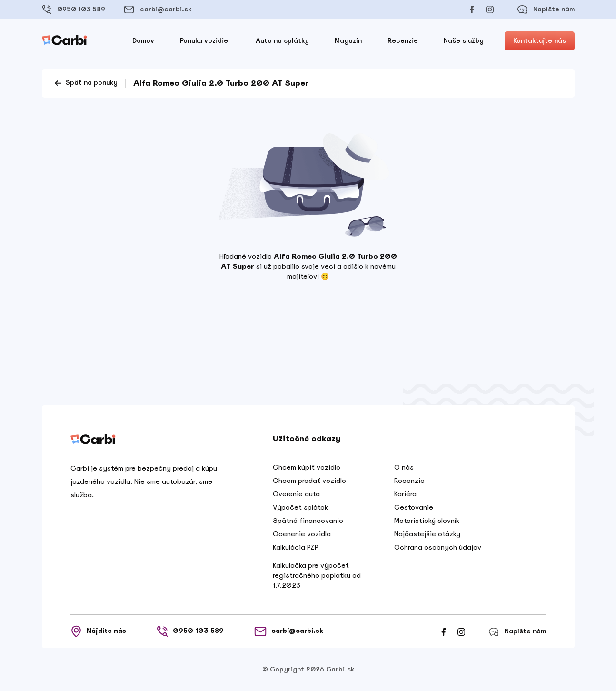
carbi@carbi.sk (158, 10)
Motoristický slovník (427, 521)
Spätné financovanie (308, 521)
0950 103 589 (74, 10)
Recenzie (403, 41)
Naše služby (464, 41)
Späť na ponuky (85, 83)
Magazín (348, 41)
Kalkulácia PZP (296, 547)
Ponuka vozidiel (205, 41)
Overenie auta (296, 494)
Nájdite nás (98, 631)
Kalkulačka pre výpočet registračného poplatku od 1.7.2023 (317, 575)
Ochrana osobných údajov (438, 547)
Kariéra (405, 494)
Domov (143, 41)
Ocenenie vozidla (302, 534)
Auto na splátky (282, 41)
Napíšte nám (546, 10)
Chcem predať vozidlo (309, 481)
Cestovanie (414, 507)
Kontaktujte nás (540, 41)
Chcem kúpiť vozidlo (307, 467)
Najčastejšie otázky (427, 534)
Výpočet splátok (300, 507)
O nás (404, 467)
